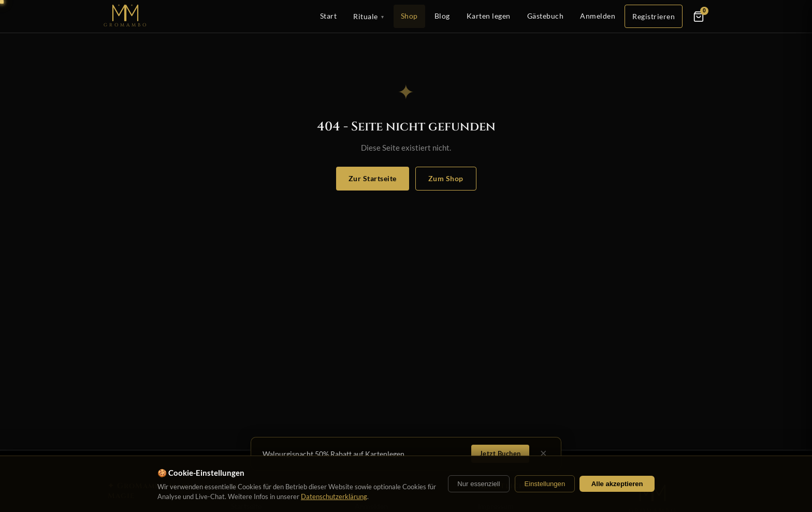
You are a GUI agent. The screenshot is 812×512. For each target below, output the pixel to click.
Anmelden (598, 16)
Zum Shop (446, 178)
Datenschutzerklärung (334, 496)
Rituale (369, 17)
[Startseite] (126, 16)
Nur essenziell (479, 484)
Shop (409, 16)
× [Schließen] (543, 454)
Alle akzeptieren (617, 484)
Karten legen (489, 16)
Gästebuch (546, 16)
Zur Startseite (373, 178)
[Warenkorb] (699, 17)
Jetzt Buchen (500, 454)
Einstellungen (545, 484)
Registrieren (654, 16)
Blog (442, 16)
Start (329, 16)
